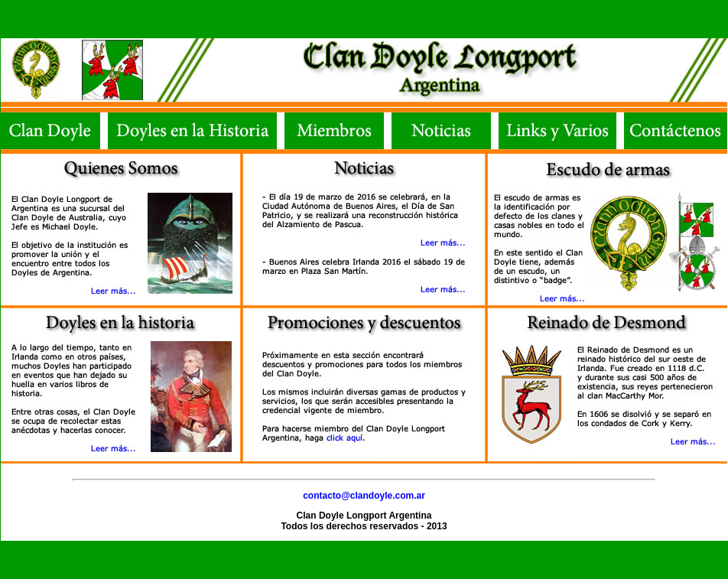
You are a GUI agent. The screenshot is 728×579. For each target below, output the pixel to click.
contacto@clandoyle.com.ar (364, 496)
